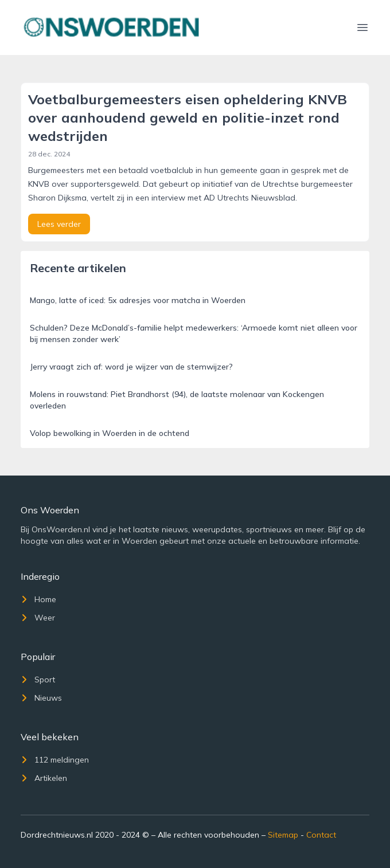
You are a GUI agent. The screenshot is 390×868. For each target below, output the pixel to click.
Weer (38, 618)
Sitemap (283, 835)
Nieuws (41, 698)
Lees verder (59, 224)
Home (38, 599)
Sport (38, 680)
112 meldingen (55, 760)
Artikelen (44, 778)
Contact (321, 835)
